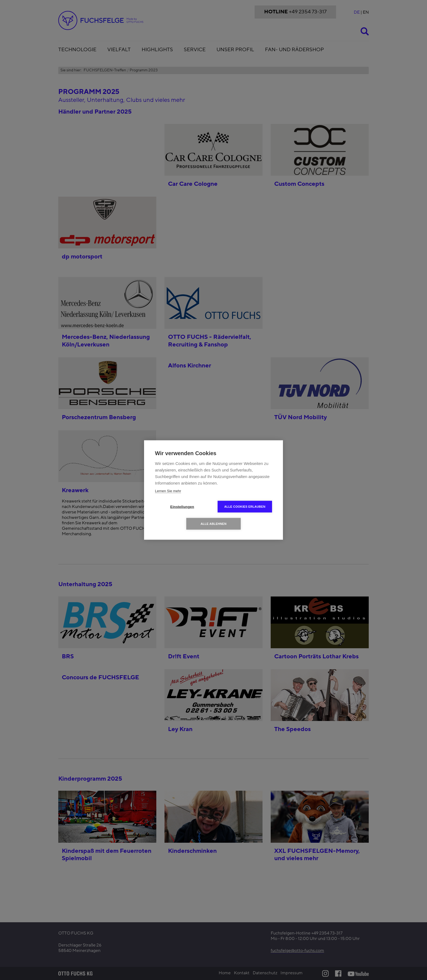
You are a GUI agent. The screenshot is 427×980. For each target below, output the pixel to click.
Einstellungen (182, 507)
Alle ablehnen (213, 524)
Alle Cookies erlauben (245, 507)
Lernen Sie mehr (168, 491)
